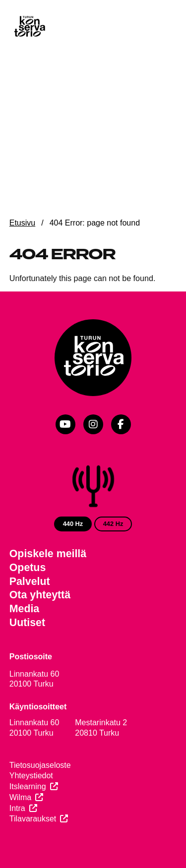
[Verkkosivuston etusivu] (29, 27)
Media (25, 609)
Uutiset (27, 623)
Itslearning (28, 786)
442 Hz (113, 524)
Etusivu (22, 223)
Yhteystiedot (31, 776)
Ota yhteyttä (40, 595)
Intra (17, 808)
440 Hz (73, 524)
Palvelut (30, 581)
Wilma (20, 797)
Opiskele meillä (48, 554)
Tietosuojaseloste (40, 765)
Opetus (28, 568)
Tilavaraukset (33, 819)
